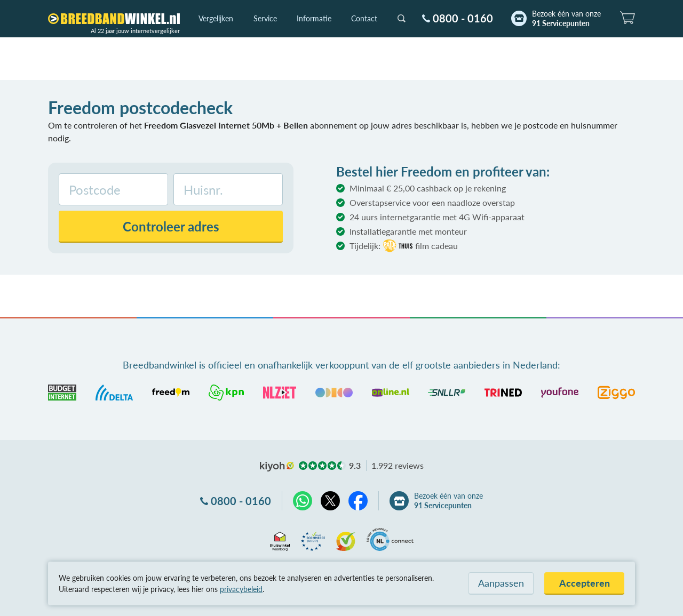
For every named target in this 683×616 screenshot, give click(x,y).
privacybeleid (241, 589)
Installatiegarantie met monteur (408, 231)
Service (265, 18)
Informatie (314, 18)
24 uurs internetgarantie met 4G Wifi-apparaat (437, 217)
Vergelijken (216, 18)
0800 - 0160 (463, 18)
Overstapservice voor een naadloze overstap (432, 202)
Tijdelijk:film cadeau (404, 246)
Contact (364, 18)
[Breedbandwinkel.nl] (114, 19)
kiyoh (277, 467)
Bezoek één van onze (566, 19)
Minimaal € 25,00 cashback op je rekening (428, 188)
